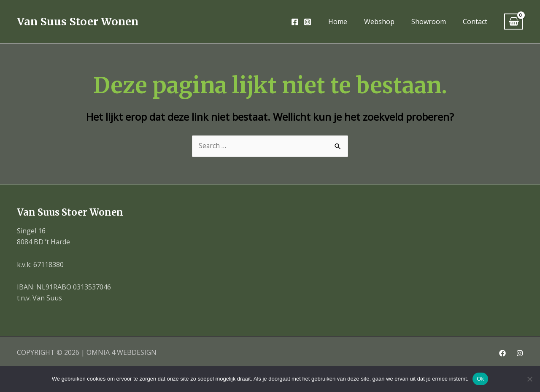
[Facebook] (295, 22)
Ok (480, 379)
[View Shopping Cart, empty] (514, 22)
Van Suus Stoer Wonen (78, 22)
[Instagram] (308, 22)
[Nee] (529, 379)
